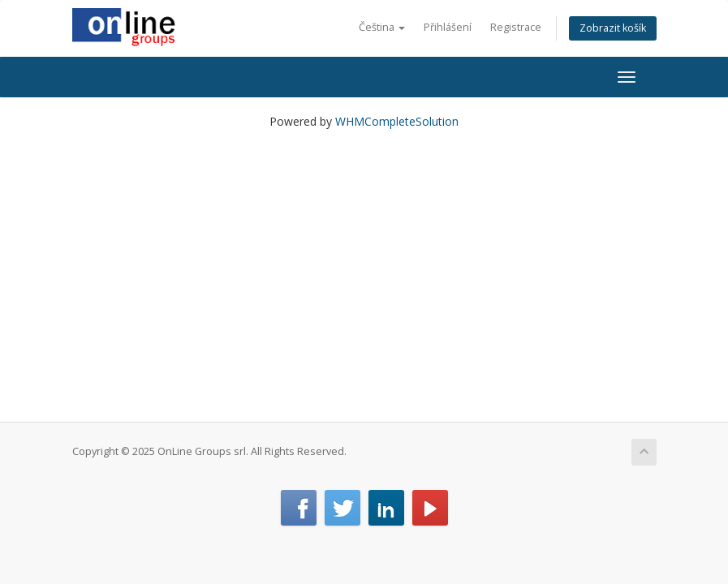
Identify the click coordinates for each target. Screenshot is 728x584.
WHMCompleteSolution (397, 121)
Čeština (382, 27)
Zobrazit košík (613, 28)
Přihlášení (448, 27)
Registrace (516, 27)
